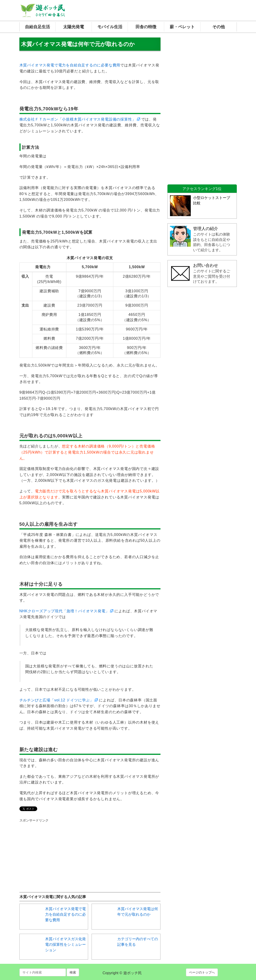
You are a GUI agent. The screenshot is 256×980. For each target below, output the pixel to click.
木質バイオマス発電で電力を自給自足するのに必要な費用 (70, 65)
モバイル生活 (110, 27)
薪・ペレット (182, 27)
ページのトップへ (202, 972)
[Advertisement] (54, 852)
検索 (73, 972)
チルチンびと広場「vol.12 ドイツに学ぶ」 (57, 700)
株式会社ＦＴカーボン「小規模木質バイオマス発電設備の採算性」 (78, 119)
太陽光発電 (74, 27)
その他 (219, 27)
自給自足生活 (37, 27)
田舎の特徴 (146, 27)
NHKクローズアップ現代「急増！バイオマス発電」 (64, 611)
